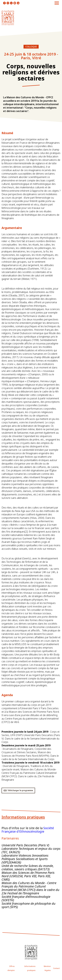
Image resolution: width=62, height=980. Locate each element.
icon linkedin (11, 3)
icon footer (31, 952)
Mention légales (47, 968)
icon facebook (4, 3)
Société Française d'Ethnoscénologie (28, 830)
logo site (8, 18)
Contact (56, 968)
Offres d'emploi (11, 968)
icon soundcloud (18, 3)
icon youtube (15, 3)
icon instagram (8, 3)
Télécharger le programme (20, 790)
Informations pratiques (30, 968)
